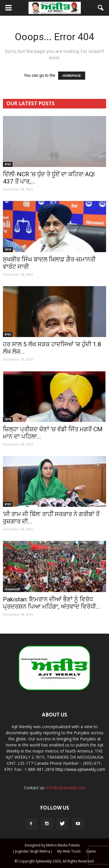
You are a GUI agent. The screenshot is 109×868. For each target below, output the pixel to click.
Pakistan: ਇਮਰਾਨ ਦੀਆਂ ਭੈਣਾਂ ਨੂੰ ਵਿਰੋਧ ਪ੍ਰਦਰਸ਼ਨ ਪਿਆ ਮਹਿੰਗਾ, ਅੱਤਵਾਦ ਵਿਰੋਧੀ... (52, 603)
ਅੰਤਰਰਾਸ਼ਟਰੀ (12, 589)
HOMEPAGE (72, 76)
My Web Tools (69, 851)
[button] (101, 8)
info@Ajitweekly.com (66, 788)
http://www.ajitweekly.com (80, 769)
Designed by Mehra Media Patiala (52, 845)
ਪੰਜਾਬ (8, 249)
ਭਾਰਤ (8, 164)
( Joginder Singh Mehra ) (32, 851)
